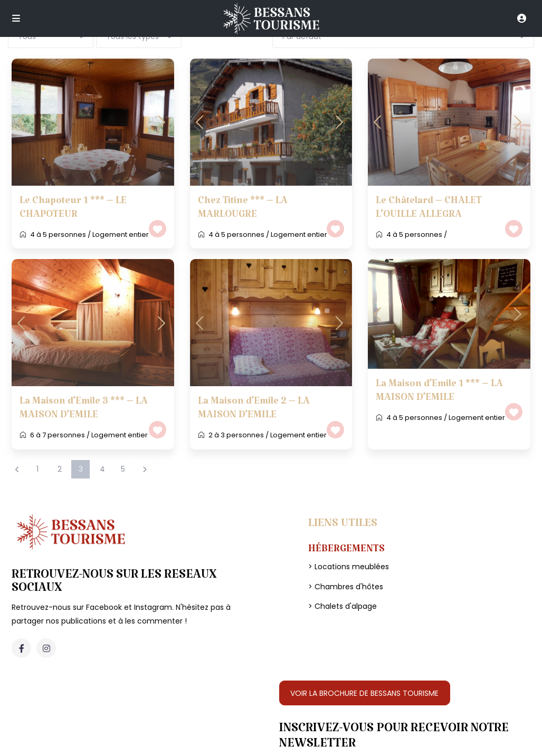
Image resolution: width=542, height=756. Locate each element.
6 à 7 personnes (58, 435)
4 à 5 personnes (58, 235)
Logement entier (121, 235)
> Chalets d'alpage (343, 606)
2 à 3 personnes (236, 435)
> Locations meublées (349, 567)
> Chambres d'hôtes (346, 587)
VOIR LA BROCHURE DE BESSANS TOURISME (364, 693)
